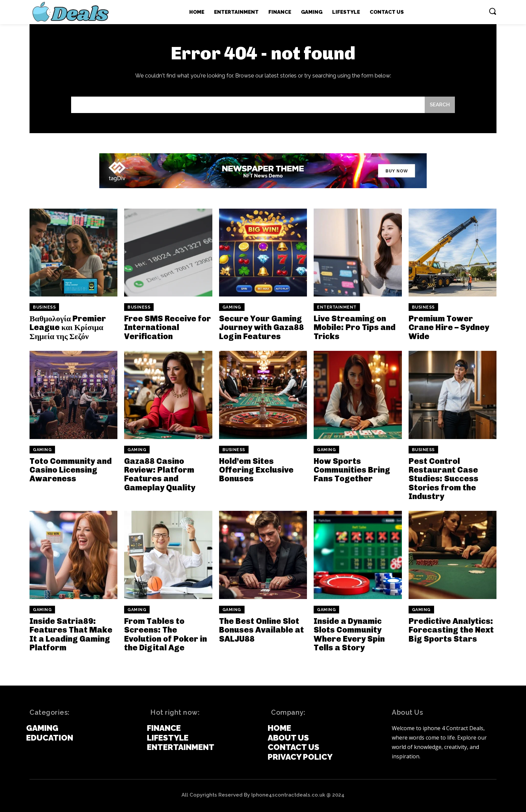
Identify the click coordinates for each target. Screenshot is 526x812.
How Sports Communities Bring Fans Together (352, 470)
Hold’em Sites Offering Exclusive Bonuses (256, 470)
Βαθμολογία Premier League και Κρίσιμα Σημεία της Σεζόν (68, 327)
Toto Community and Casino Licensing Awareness (71, 470)
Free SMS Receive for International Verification (168, 327)
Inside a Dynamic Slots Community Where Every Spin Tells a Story (349, 634)
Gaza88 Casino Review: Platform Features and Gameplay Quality (160, 474)
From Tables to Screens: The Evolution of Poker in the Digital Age (166, 634)
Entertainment (337, 307)
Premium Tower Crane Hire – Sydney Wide (449, 327)
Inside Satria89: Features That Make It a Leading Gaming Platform (71, 634)
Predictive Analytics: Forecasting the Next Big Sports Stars (451, 630)
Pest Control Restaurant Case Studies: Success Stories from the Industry (443, 479)
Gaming (232, 307)
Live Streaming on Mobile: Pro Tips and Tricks (355, 327)
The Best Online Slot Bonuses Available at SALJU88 (261, 630)
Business (44, 307)
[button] (492, 11)
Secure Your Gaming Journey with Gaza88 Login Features (261, 327)
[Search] (440, 105)
